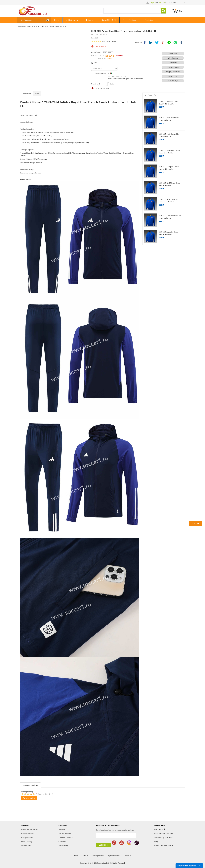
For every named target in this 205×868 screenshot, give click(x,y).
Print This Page (173, 81)
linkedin (151, 43)
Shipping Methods (98, 856)
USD (100, 56)
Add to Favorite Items (102, 89)
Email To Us (173, 63)
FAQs (156, 842)
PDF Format (173, 54)
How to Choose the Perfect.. (164, 846)
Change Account (27, 837)
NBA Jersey (89, 20)
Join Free (161, 3)
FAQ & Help (173, 76)
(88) (103, 41)
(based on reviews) (45, 794)
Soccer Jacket (36, 26)
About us (62, 829)
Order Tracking (27, 842)
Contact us (149, 20)
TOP (193, 523)
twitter (157, 43)
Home (57, 20)
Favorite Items (26, 846)
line (169, 43)
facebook (145, 43)
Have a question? (101, 46)
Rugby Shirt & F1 (109, 20)
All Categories (35, 20)
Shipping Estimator (173, 72)
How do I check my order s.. (164, 833)
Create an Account (28, 833)
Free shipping (63, 846)
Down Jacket (45, 26)
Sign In (154, 3)
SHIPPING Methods (66, 837)
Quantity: (94, 84)
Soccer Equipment (130, 20)
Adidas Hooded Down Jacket (58, 26)
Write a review (111, 41)
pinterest (163, 43)
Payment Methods (173, 67)
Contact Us (62, 842)
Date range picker (160, 829)
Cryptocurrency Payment (30, 829)
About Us (85, 856)
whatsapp (175, 43)
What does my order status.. (164, 837)
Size (95, 63)
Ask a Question (173, 58)
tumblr (181, 43)
